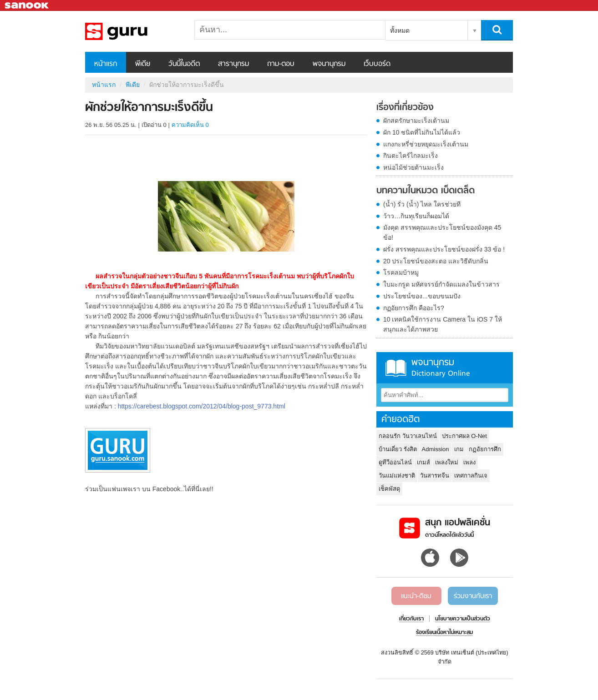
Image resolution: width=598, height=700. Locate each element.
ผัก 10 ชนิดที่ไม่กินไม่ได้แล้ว (422, 132)
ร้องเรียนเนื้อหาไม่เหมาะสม (444, 633)
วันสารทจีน (435, 476)
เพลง (469, 462)
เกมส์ (423, 462)
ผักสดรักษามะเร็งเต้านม (416, 121)
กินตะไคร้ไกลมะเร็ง (410, 156)
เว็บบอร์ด (377, 64)
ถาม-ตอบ (281, 64)
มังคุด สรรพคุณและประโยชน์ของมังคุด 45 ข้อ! (442, 232)
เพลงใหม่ (447, 462)
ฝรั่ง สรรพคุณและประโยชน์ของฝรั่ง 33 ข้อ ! (444, 249)
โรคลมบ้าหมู (401, 272)
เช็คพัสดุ (389, 489)
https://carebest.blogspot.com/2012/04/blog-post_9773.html (202, 406)
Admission (436, 449)
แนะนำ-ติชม (416, 596)
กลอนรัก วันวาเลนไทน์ (408, 436)
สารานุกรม (233, 64)
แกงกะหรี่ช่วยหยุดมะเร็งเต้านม (426, 144)
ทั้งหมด (400, 30)
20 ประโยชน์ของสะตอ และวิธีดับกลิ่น (436, 261)
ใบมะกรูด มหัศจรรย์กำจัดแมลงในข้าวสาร (441, 284)
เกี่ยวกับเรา (411, 619)
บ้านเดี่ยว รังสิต (398, 449)
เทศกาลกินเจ (471, 476)
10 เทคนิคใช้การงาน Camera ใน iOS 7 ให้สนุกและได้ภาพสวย (443, 324)
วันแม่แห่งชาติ (397, 476)
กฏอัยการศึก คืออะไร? (414, 308)
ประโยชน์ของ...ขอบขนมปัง (422, 296)
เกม (459, 449)
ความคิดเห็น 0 (190, 125)
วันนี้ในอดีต (184, 64)
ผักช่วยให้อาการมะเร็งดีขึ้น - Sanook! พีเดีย (133, 31)
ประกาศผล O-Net (464, 436)
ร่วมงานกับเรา (473, 596)
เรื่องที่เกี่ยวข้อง (405, 108)
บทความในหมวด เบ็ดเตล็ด (426, 191)
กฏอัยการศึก (485, 449)
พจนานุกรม (329, 64)
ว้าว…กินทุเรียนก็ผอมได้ (416, 216)
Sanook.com (27, 6)
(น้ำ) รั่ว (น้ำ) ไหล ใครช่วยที (422, 204)
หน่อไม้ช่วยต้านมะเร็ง (413, 167)
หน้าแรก (106, 64)
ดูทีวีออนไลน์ (395, 462)
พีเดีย (143, 64)
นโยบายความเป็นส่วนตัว (463, 619)
